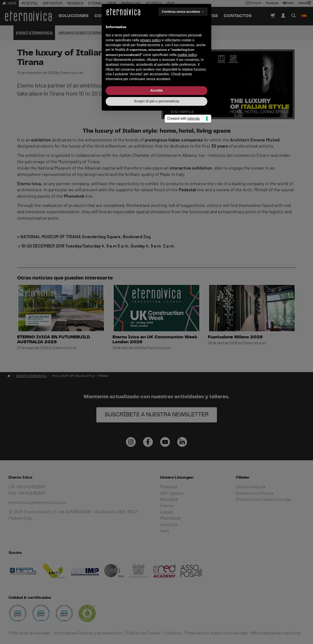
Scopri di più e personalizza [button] (156, 366)
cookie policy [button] (187, 320)
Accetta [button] (157, 355)
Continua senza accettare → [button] (183, 276)
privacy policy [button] (151, 305)
